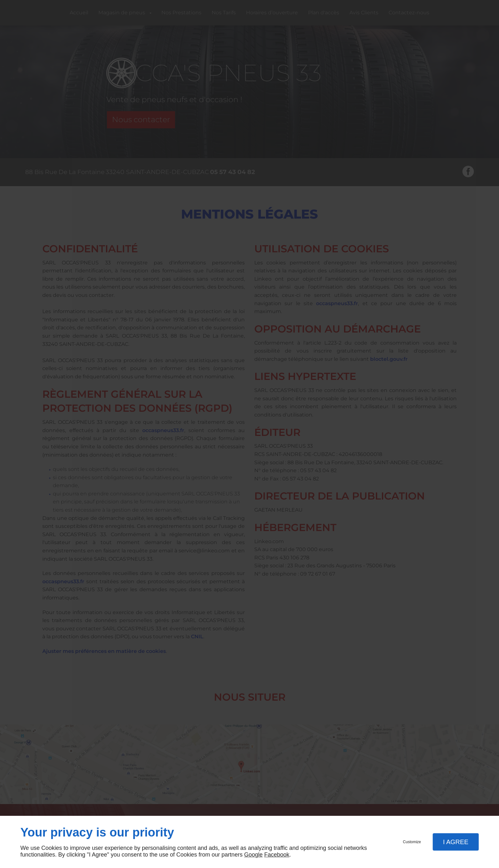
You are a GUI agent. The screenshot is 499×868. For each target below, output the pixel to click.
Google (253, 855)
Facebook (277, 855)
